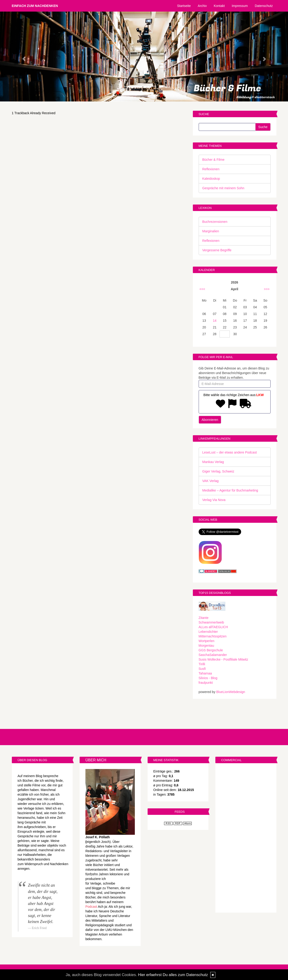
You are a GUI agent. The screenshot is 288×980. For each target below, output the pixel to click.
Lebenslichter (208, 632)
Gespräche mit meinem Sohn (223, 188)
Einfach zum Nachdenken (35, 6)
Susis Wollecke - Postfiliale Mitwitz (223, 659)
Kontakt (219, 6)
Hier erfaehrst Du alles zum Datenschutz (173, 975)
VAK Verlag (211, 481)
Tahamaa (205, 673)
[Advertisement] (246, 838)
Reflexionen (211, 169)
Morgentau (206, 646)
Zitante (204, 618)
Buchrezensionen (215, 222)
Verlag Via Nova (214, 500)
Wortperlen (207, 641)
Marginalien (211, 231)
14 (215, 321)
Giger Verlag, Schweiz (218, 471)
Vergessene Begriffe (217, 250)
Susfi (202, 669)
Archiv (202, 6)
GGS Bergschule (211, 650)
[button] (22, 57)
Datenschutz (264, 6)
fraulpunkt (206, 683)
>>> (267, 289)
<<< (202, 289)
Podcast (91, 907)
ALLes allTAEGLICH (213, 627)
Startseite (184, 6)
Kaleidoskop (211, 179)
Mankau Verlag (213, 462)
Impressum (240, 6)
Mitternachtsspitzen (213, 636)
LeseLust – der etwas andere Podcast (230, 452)
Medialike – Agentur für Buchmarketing (230, 490)
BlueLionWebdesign (231, 692)
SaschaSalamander (213, 655)
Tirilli (202, 664)
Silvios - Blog (208, 678)
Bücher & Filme (214, 160)
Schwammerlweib (211, 622)
